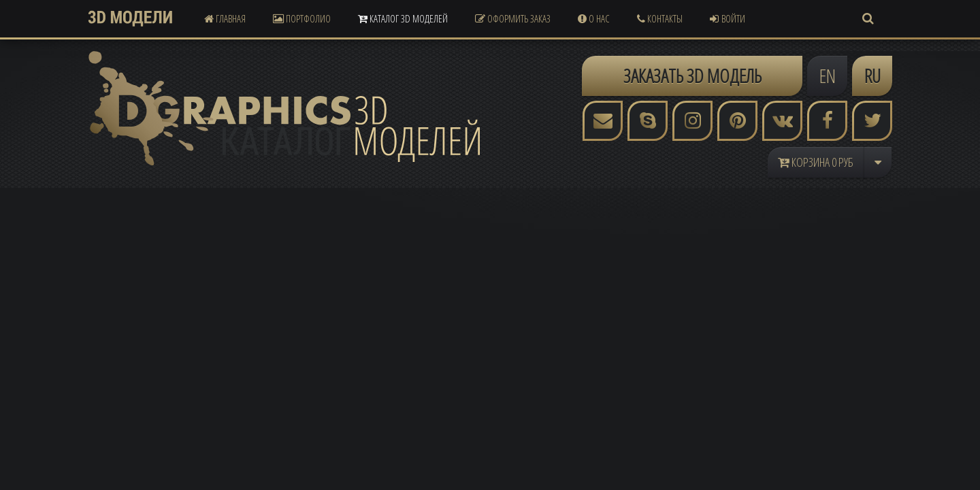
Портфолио (302, 18)
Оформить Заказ (513, 18)
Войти (728, 18)
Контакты (660, 18)
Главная (225, 18)
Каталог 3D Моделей (403, 18)
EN (828, 76)
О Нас (594, 18)
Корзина (816, 162)
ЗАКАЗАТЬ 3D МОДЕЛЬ (692, 76)
